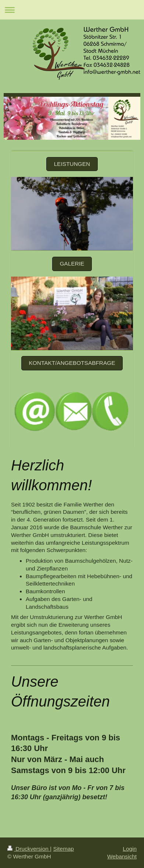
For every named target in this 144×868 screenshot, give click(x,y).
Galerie (72, 264)
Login (130, 849)
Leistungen (72, 164)
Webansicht (122, 856)
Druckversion (29, 849)
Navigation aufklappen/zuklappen (72, 10)
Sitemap (64, 849)
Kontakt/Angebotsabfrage (72, 363)
